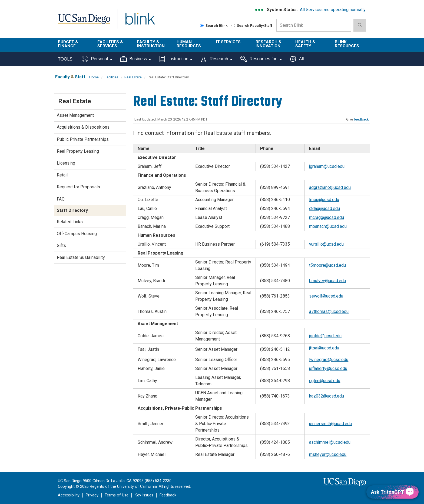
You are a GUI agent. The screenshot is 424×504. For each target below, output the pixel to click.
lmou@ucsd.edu (324, 200)
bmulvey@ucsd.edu (327, 281)
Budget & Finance (68, 44)
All (297, 59)
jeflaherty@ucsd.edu (328, 368)
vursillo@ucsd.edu (326, 244)
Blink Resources (347, 44)
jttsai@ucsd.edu (324, 348)
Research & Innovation (269, 44)
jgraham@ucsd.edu (327, 166)
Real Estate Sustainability (81, 257)
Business (136, 59)
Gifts (61, 246)
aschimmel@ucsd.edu (330, 442)
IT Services (228, 42)
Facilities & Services (110, 44)
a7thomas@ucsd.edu (329, 311)
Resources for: (261, 59)
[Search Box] (314, 25)
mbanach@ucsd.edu (328, 226)
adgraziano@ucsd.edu (330, 187)
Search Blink (214, 25)
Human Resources (189, 44)
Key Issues (144, 495)
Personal (97, 59)
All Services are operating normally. (333, 10)
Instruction (176, 59)
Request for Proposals (78, 187)
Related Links (70, 222)
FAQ (61, 199)
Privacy (92, 495)
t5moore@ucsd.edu (327, 265)
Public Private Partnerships (83, 139)
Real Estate (133, 77)
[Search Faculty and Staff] (233, 26)
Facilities (112, 77)
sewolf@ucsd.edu (326, 296)
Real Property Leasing (78, 151)
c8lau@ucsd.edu (324, 208)
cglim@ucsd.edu (325, 381)
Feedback (168, 495)
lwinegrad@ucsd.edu (329, 360)
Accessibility (69, 495)
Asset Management (75, 115)
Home (94, 77)
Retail (62, 175)
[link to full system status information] (259, 10)
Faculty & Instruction (151, 44)
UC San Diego (84, 22)
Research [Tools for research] (216, 59)
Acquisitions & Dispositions (83, 127)
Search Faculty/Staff (252, 25)
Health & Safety (305, 44)
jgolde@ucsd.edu (325, 336)
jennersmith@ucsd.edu (330, 424)
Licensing (66, 163)
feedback (361, 119)
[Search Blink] (202, 26)
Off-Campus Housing (77, 234)
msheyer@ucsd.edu (328, 454)
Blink (140, 22)
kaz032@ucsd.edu (327, 396)
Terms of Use (117, 495)
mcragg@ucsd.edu (327, 217)
